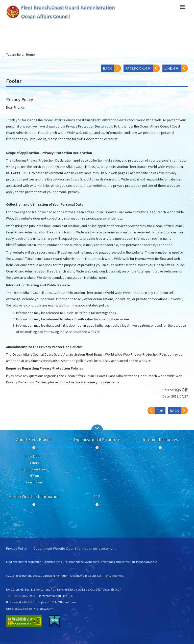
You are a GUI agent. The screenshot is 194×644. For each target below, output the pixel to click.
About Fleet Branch (34, 439)
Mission (34, 476)
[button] (183, 8)
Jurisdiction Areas (34, 469)
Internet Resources (160, 439)
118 (97, 496)
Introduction (34, 456)
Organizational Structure (97, 439)
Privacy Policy (17, 549)
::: (3, 57)
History (34, 463)
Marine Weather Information (34, 496)
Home (30, 54)
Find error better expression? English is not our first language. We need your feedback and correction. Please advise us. (82, 562)
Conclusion (34, 482)
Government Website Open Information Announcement (75, 549)
